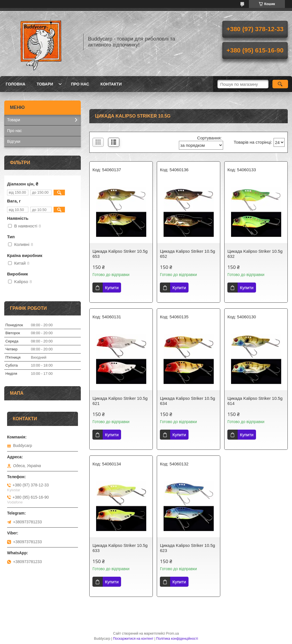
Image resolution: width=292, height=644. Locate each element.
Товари (45, 84)
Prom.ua (173, 633)
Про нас (80, 84)
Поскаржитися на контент (133, 639)
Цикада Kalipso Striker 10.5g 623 (187, 548)
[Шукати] (280, 84)
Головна (15, 84)
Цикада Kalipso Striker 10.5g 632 (255, 254)
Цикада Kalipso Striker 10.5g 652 (187, 254)
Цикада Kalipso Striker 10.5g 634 (187, 401)
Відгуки (14, 141)
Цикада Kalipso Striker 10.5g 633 (120, 548)
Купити (112, 287)
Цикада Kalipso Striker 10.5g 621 (120, 401)
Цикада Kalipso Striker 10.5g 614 (255, 401)
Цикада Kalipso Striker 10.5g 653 (120, 254)
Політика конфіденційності (177, 639)
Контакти (111, 84)
